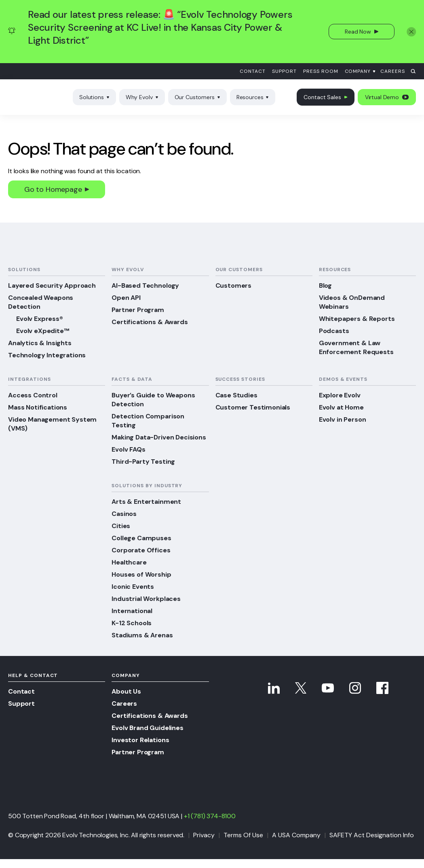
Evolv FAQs (128, 449)
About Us (126, 691)
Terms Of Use (243, 835)
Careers (393, 71)
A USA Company (296, 835)
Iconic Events (133, 587)
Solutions (94, 97)
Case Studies (236, 395)
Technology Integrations (47, 355)
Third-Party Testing (143, 462)
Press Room (321, 71)
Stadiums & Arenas (142, 635)
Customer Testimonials (253, 407)
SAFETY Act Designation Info (372, 835)
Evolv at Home (341, 407)
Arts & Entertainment (146, 502)
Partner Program (138, 310)
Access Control (33, 395)
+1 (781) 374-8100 (210, 816)
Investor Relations (140, 740)
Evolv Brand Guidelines (147, 728)
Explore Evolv (340, 395)
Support (284, 71)
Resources (253, 97)
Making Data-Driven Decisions (159, 437)
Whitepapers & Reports (357, 319)
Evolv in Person (343, 419)
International (132, 611)
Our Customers (197, 97)
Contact (253, 71)
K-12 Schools (132, 623)
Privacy (204, 835)
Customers (234, 285)
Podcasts (334, 331)
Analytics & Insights (40, 343)
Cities (121, 526)
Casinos (124, 514)
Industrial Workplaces (146, 599)
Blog (325, 285)
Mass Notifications (38, 407)
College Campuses (141, 538)
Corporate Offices (141, 550)
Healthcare (129, 562)
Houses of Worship (141, 574)
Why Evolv (142, 97)
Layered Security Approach (52, 285)
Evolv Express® (40, 319)
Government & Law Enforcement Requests (356, 347)
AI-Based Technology (145, 285)
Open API (126, 298)
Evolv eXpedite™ (43, 331)
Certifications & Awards (150, 322)
